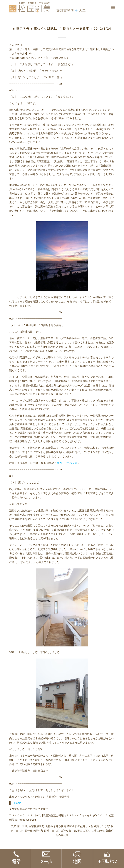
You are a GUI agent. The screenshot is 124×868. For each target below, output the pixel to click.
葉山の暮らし (85, 831)
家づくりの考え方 (67, 463)
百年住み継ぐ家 (34, 831)
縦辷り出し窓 (68, 831)
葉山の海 (99, 831)
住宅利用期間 (36, 826)
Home (18, 803)
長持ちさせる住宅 (56, 826)
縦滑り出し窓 (52, 831)
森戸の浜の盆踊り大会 (80, 826)
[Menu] (113, 7)
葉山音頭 (22, 826)
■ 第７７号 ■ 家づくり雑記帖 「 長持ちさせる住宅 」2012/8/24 (62, 29)
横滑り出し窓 (102, 826)
